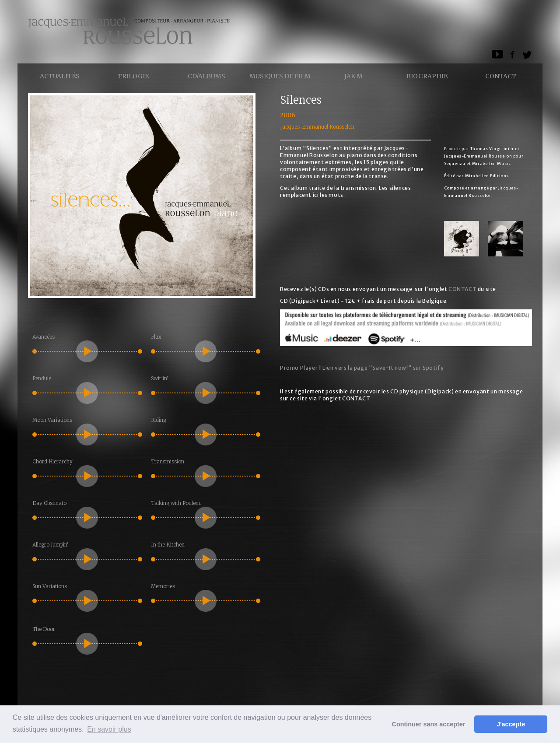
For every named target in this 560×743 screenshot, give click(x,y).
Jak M (353, 76)
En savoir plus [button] (109, 729)
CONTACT (462, 289)
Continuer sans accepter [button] (429, 724)
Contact (501, 76)
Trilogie (133, 76)
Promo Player (299, 368)
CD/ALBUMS (206, 76)
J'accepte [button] (511, 724)
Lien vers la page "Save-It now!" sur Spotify (383, 368)
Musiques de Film (280, 76)
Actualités (60, 76)
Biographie (427, 76)
